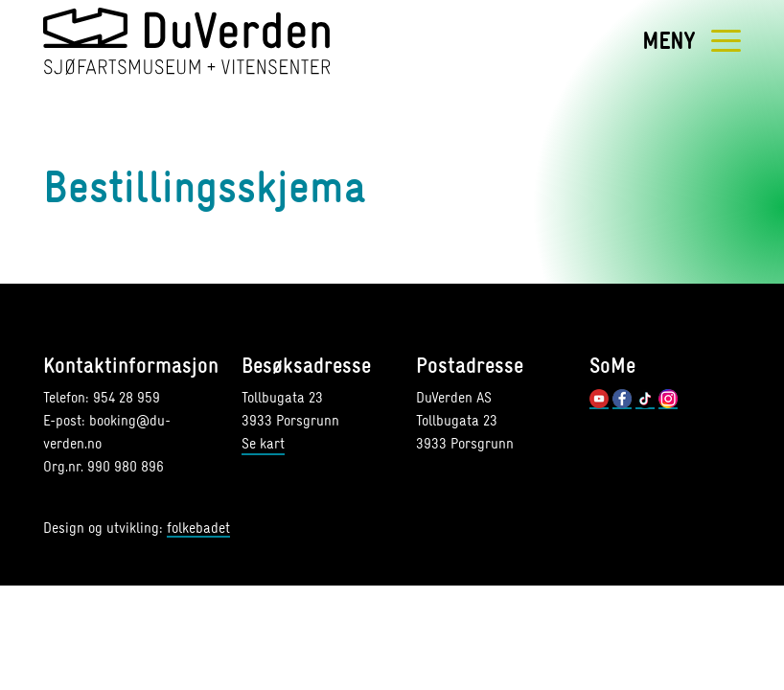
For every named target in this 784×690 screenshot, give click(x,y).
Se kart (263, 443)
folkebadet (198, 529)
